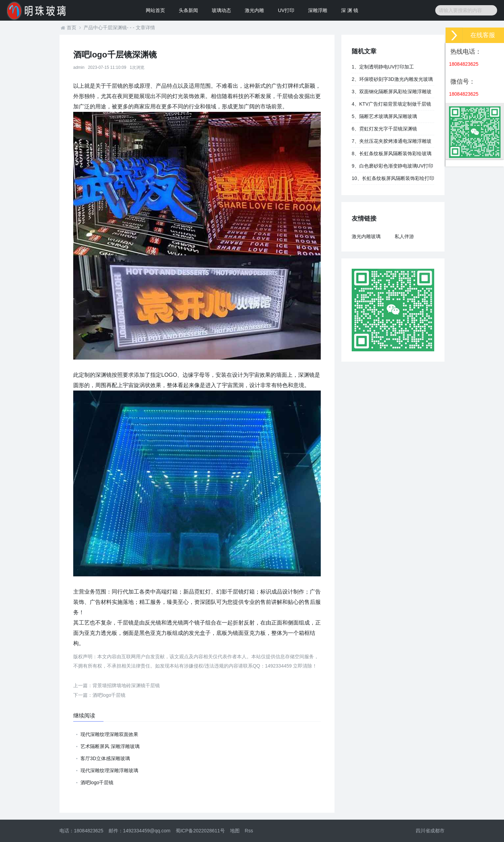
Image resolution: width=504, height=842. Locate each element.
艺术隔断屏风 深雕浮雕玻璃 (110, 746)
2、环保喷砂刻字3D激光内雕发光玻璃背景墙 (392, 81)
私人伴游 (404, 236)
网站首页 (155, 10)
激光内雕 (254, 10)
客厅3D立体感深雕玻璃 (105, 758)
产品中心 (93, 28)
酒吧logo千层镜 (99, 695)
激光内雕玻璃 (366, 236)
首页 (72, 28)
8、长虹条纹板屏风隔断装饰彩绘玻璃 (392, 153)
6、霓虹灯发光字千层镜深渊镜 (384, 129)
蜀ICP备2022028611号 (200, 831)
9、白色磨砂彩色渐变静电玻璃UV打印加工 (392, 168)
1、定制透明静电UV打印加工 (383, 67)
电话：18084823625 (81, 831)
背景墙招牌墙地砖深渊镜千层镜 (117, 685)
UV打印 (286, 10)
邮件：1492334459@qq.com (140, 831)
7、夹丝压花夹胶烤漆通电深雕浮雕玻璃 (392, 143)
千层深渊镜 (115, 28)
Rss (249, 831)
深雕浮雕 (318, 10)
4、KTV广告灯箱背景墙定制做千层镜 (391, 104)
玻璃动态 (221, 10)
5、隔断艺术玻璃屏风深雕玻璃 (384, 116)
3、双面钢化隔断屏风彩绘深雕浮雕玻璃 (392, 93)
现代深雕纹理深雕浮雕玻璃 (109, 770)
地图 (235, 831)
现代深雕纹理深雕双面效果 (109, 734)
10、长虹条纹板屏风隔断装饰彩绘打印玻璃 (393, 180)
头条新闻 (188, 10)
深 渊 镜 (350, 10)
